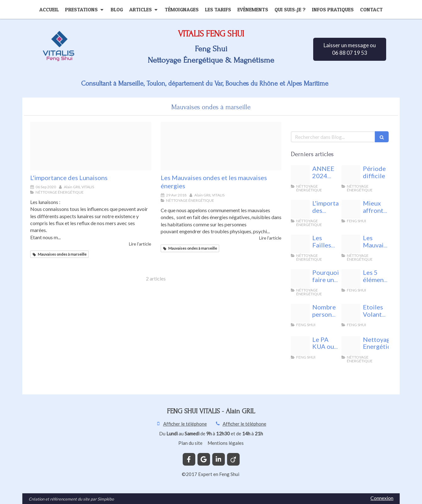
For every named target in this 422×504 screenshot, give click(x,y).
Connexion (382, 498)
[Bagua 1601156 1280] (300, 346)
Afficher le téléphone (185, 424)
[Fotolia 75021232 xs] (351, 279)
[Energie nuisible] (300, 175)
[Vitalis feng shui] (351, 175)
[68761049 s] (351, 313)
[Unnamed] (351, 209)
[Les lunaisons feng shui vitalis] (91, 146)
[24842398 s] (300, 313)
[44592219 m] (351, 346)
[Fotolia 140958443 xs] (300, 244)
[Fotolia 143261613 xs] (221, 146)
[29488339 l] (300, 279)
